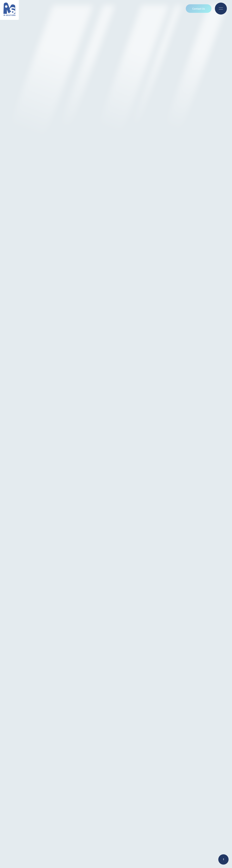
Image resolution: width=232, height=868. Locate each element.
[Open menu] (221, 9)
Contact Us (199, 9)
